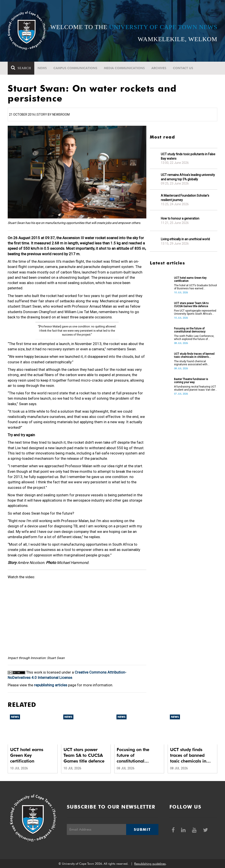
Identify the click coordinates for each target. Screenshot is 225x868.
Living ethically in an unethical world (185, 239)
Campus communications (75, 68)
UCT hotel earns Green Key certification (190, 279)
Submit (142, 829)
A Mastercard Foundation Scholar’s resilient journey (185, 198)
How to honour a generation (180, 218)
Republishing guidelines (150, 864)
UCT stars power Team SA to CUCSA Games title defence (191, 305)
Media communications (124, 68)
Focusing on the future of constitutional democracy (190, 330)
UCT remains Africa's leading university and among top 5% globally (188, 177)
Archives (159, 68)
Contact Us (183, 68)
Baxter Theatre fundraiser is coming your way (191, 381)
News (42, 68)
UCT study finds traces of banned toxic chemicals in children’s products (194, 355)
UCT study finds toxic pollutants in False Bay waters (188, 156)
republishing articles (51, 685)
